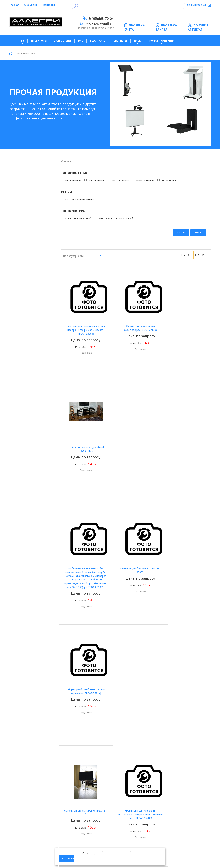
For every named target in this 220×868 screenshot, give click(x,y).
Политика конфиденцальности (28, 815)
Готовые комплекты (21, 831)
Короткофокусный (26, 237)
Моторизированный (27, 218)
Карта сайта (17, 847)
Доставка (67, 820)
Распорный (21, 199)
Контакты (49, 5)
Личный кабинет (197, 5)
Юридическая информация (77, 815)
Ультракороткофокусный (29, 241)
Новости (15, 820)
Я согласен (68, 858)
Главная (14, 5)
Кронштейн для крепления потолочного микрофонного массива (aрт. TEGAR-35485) (136, 480)
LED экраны (16, 837)
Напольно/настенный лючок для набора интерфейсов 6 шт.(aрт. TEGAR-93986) (84, 240)
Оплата (65, 810)
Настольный (22, 190)
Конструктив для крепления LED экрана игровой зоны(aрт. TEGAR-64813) (136, 720)
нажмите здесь (93, 854)
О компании (31, 5)
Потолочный (22, 194)
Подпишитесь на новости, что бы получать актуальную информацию (134, 813)
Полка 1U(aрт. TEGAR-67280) (187, 597)
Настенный (21, 186)
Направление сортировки (100, 166)
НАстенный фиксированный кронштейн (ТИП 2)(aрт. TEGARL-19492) (136, 600)
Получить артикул (20, 826)
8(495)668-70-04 (101, 18)
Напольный (22, 182)
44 (203, 165)
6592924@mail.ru (100, 24)
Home (11, 53)
